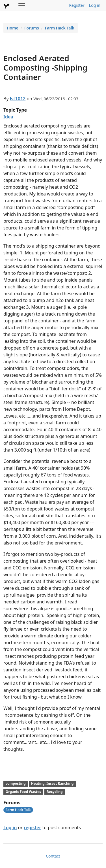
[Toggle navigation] (22, 6)
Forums (32, 28)
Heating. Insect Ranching (52, 783)
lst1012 (18, 99)
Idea (8, 117)
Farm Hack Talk (60, 28)
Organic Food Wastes (23, 792)
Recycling (55, 792)
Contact (53, 856)
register (32, 827)
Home (13, 28)
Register (77, 5)
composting (16, 783)
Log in (95, 5)
